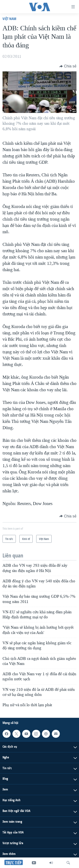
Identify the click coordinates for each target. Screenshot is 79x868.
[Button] (68, 66)
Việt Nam (9, 19)
